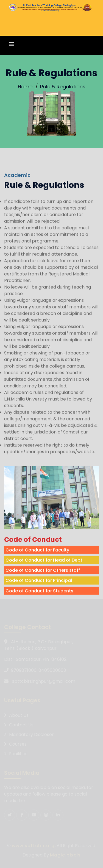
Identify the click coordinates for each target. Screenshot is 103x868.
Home (25, 87)
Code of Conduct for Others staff (43, 587)
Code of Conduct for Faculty (37, 566)
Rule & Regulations (63, 87)
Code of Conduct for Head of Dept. (44, 576)
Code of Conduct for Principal (39, 597)
